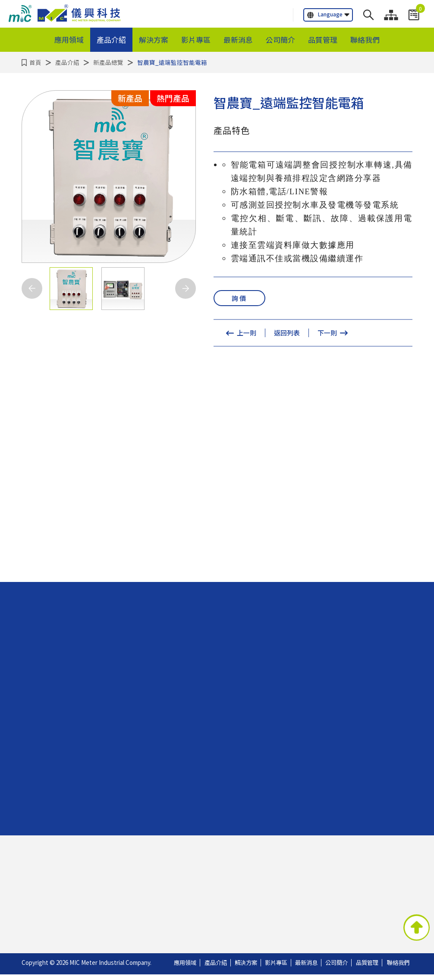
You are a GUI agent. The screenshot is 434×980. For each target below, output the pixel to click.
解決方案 (154, 40)
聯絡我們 (365, 40)
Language (325, 14)
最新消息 (238, 40)
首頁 (35, 62)
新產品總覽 (108, 62)
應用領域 (69, 40)
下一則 (327, 334)
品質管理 (323, 40)
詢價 (239, 298)
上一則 (247, 334)
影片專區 (196, 40)
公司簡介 (280, 40)
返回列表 (287, 334)
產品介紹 (111, 40)
